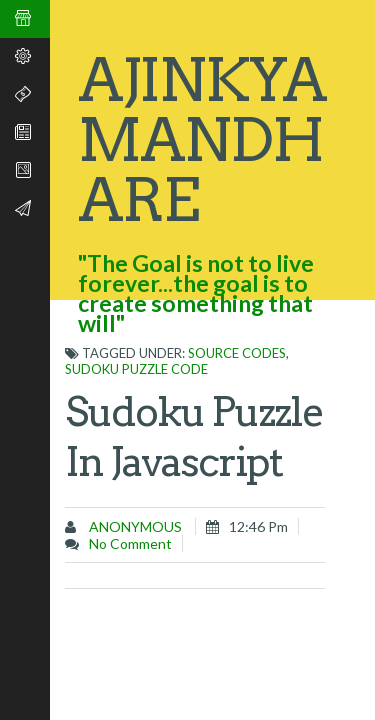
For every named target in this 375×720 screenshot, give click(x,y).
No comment (130, 543)
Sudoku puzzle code (136, 369)
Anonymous (134, 526)
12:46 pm (258, 526)
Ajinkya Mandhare (202, 139)
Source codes (237, 353)
